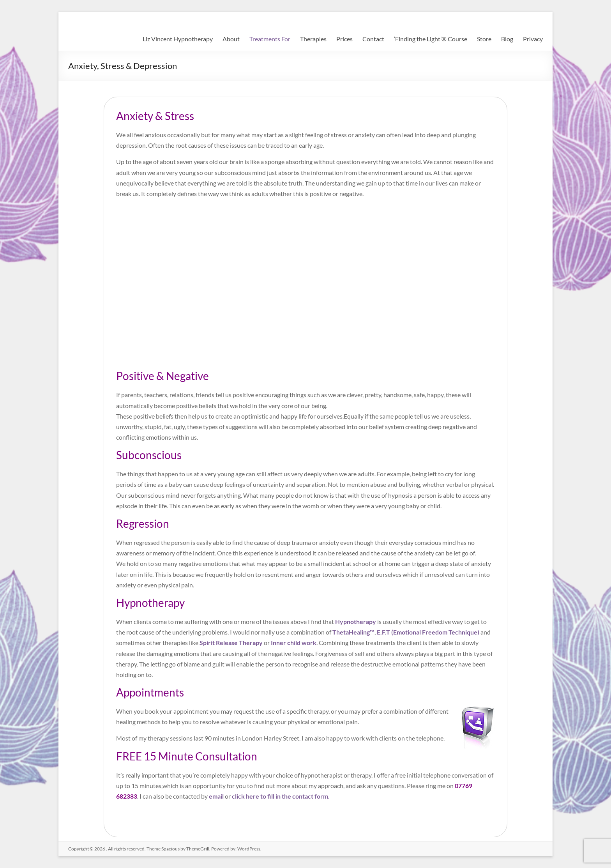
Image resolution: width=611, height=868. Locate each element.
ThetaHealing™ (353, 632)
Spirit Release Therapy (231, 643)
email (216, 796)
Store (484, 39)
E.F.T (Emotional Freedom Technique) (428, 632)
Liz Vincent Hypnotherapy (178, 39)
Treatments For (270, 39)
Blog (507, 39)
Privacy (533, 39)
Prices (344, 39)
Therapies (313, 39)
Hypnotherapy (356, 621)
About (231, 39)
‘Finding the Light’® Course (431, 39)
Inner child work (294, 643)
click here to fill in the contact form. (281, 796)
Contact (373, 39)
